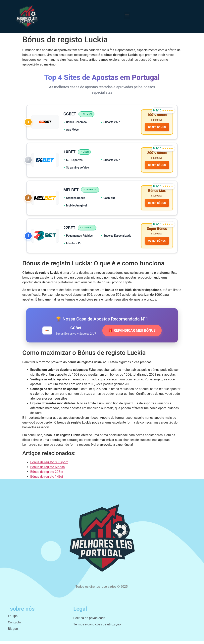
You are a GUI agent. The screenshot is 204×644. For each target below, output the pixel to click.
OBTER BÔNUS (157, 128)
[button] (127, 16)
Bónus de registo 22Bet (47, 475)
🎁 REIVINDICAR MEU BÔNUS (132, 333)
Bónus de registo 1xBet (47, 479)
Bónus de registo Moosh (48, 470)
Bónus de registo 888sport (49, 465)
